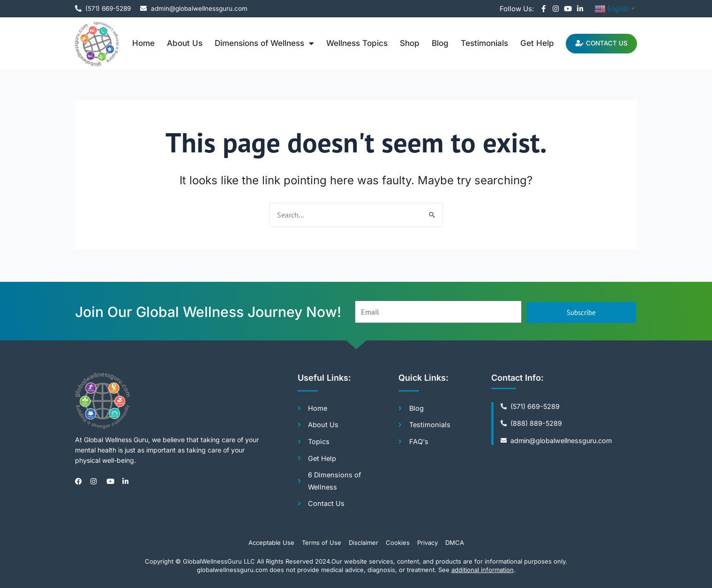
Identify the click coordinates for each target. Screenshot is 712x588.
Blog (435, 43)
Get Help (532, 43)
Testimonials (479, 43)
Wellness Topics (351, 43)
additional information (483, 570)
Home (138, 43)
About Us (179, 43)
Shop (404, 43)
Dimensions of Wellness (259, 43)
